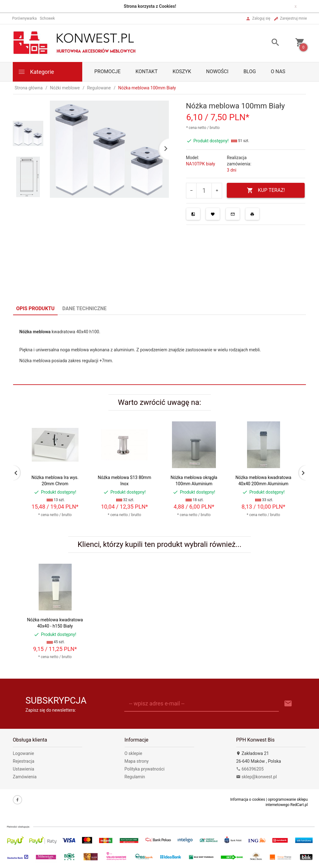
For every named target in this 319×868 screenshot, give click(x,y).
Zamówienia (25, 777)
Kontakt (147, 71)
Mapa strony (137, 761)
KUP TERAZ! (266, 190)
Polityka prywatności (145, 769)
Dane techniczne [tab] (84, 308)
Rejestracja (24, 761)
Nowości (217, 71)
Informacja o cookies (248, 799)
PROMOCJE (107, 71)
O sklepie (133, 753)
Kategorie (36, 72)
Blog (250, 71)
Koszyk (182, 71)
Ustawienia (24, 769)
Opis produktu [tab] (35, 308)
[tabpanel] (159, 350)
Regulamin (135, 777)
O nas (278, 71)
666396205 (250, 769)
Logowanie (23, 753)
